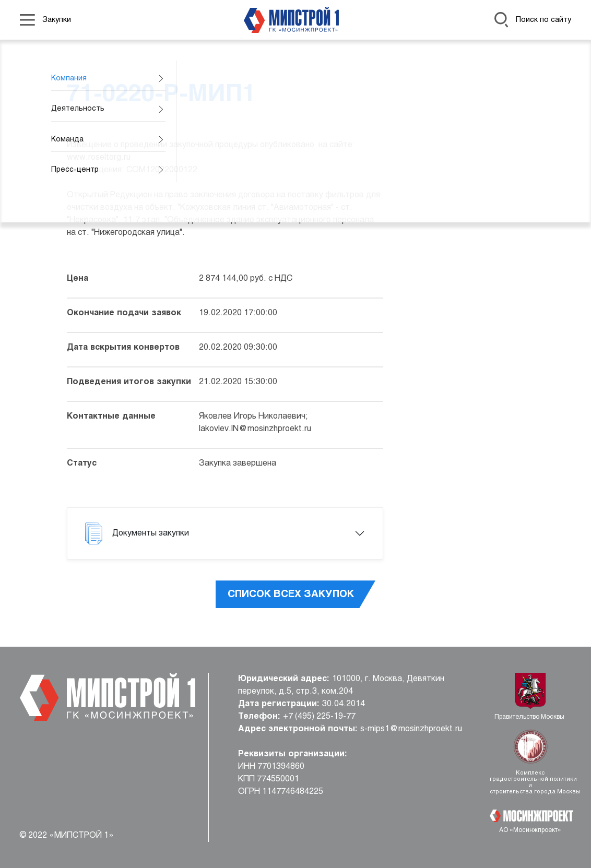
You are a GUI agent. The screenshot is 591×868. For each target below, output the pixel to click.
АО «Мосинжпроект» (530, 830)
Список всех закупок (291, 594)
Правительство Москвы (530, 717)
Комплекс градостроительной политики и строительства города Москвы (530, 782)
